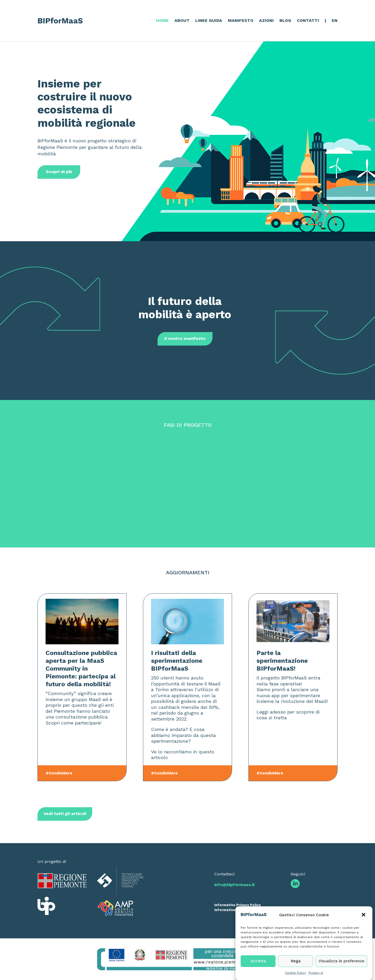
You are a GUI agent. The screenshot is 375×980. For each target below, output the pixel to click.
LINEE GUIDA (209, 20)
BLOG (285, 20)
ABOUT (182, 20)
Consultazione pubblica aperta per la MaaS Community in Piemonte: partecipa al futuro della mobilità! (81, 669)
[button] (364, 932)
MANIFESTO (241, 20)
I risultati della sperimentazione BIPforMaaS (177, 661)
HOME (162, 20)
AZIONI (266, 20)
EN (335, 20)
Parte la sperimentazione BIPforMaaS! (282, 661)
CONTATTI (308, 20)
